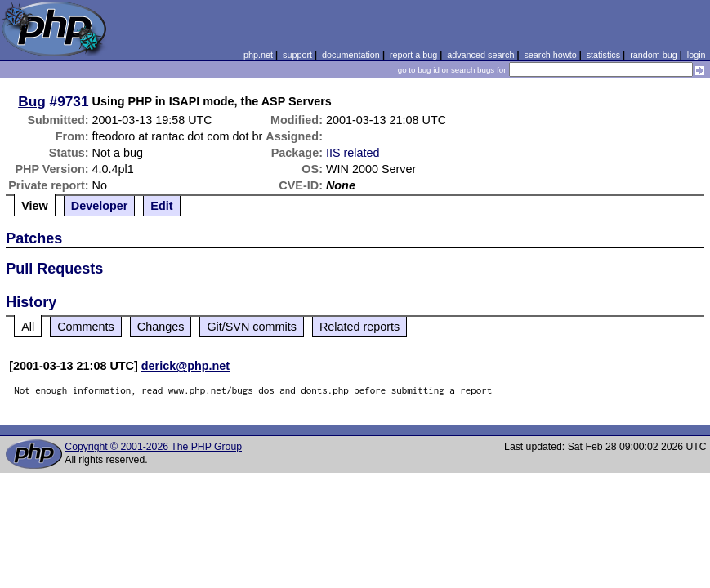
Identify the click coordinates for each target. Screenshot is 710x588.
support (297, 55)
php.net (258, 55)
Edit (161, 206)
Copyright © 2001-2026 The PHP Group (153, 447)
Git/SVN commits (252, 327)
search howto (550, 55)
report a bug (413, 55)
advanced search (480, 55)
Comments (86, 327)
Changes (161, 327)
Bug (32, 101)
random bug (654, 55)
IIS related (353, 153)
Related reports (359, 327)
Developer (100, 206)
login (697, 55)
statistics (603, 55)
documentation (351, 55)
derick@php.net (185, 366)
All (28, 327)
